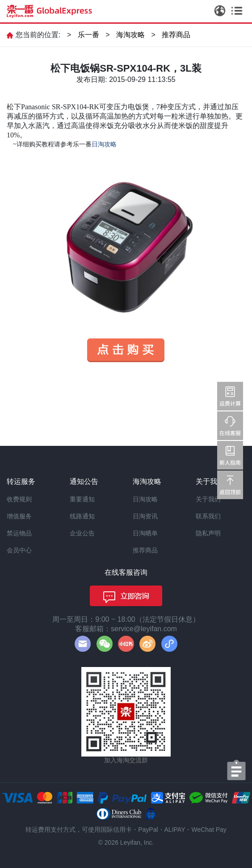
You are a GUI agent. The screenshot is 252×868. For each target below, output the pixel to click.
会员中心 (19, 550)
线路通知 (82, 516)
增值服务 (19, 516)
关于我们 (208, 499)
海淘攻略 (130, 35)
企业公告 (82, 533)
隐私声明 (208, 533)
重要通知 (82, 499)
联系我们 (208, 516)
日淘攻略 (145, 499)
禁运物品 (19, 533)
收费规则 (19, 499)
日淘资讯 (145, 516)
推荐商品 (176, 35)
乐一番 (88, 35)
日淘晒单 (145, 533)
